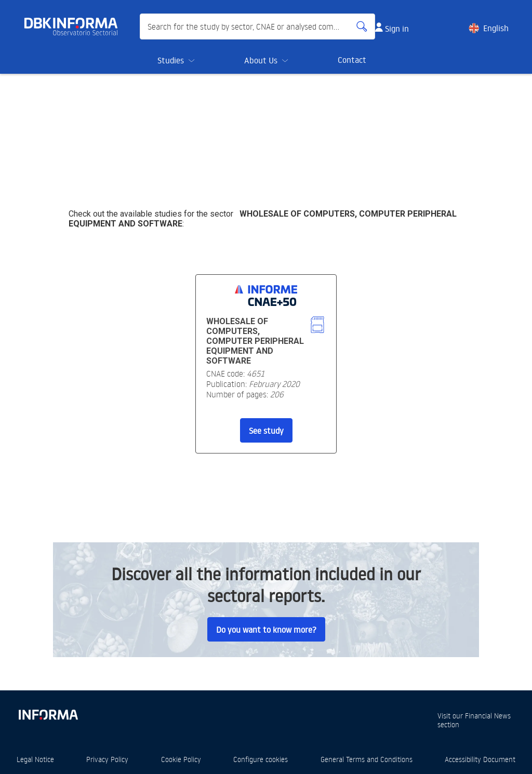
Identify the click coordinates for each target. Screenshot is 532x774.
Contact (352, 60)
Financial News (488, 716)
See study (266, 431)
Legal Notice (35, 759)
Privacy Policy (107, 759)
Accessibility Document (480, 759)
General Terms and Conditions (367, 759)
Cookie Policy (181, 759)
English (496, 28)
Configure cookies (261, 759)
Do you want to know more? (266, 630)
